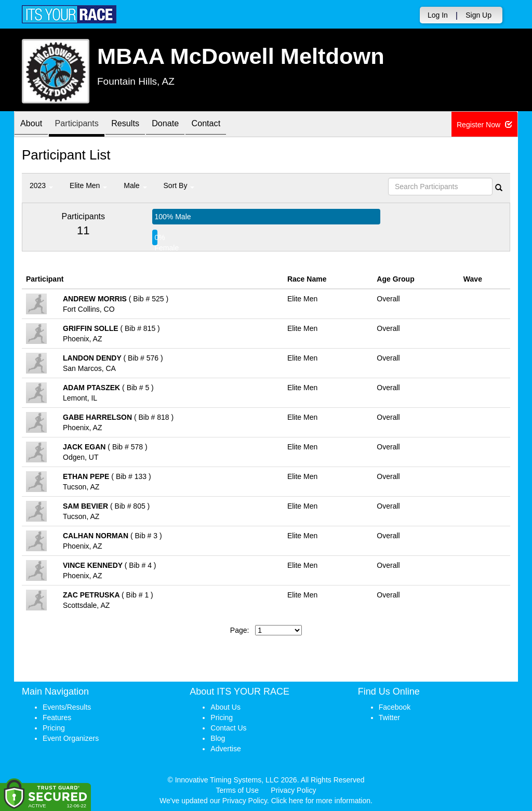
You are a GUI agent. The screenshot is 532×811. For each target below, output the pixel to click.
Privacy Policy (293, 790)
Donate (184, 125)
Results (139, 125)
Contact (230, 125)
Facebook (395, 707)
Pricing (54, 728)
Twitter (389, 717)
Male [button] (135, 185)
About (34, 125)
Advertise (225, 749)
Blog (218, 738)
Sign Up (478, 15)
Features (57, 717)
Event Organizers (71, 738)
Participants (85, 125)
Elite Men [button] (88, 185)
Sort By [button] (179, 185)
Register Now (484, 125)
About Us (225, 707)
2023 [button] (41, 185)
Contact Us (228, 728)
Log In (438, 15)
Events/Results (67, 707)
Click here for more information (321, 801)
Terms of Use (237, 790)
